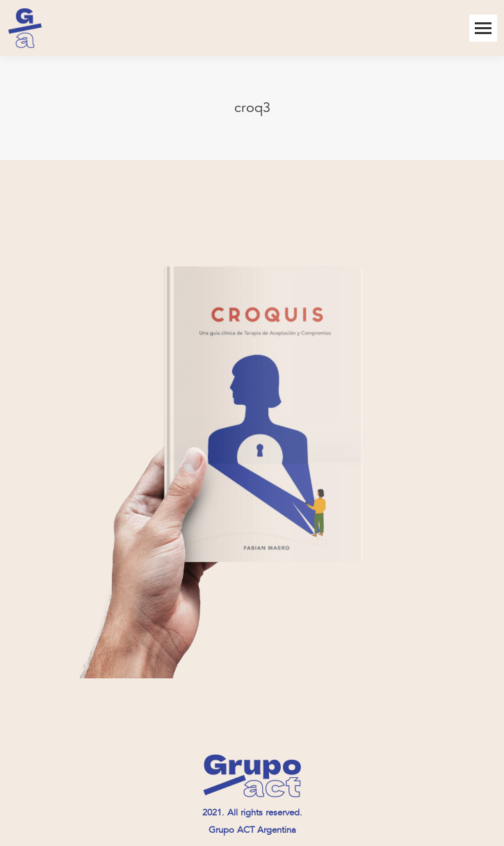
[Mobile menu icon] (483, 28)
